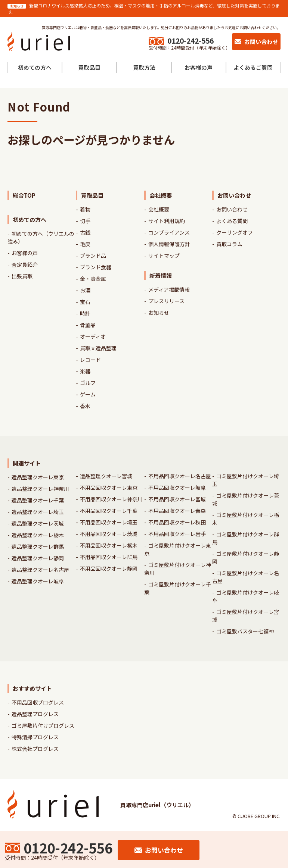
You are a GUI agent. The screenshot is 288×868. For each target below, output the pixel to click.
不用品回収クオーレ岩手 (177, 534)
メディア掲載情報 (169, 289)
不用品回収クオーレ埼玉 (109, 522)
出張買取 (22, 276)
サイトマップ (164, 256)
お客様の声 (25, 253)
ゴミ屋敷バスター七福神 (245, 631)
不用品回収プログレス (38, 702)
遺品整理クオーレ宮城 (106, 476)
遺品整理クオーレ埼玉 (38, 512)
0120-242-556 (191, 41)
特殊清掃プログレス (35, 737)
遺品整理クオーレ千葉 (38, 500)
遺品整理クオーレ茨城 (38, 523)
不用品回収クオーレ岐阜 (177, 488)
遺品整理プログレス (35, 714)
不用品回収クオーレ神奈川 (111, 499)
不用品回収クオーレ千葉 (109, 511)
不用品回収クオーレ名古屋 (180, 476)
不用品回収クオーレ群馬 (109, 557)
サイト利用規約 (167, 221)
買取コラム (229, 244)
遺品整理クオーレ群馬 (38, 546)
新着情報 (161, 275)
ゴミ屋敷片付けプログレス (43, 726)
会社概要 (159, 209)
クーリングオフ (235, 232)
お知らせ (159, 313)
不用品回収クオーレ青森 (177, 511)
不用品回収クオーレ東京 (109, 488)
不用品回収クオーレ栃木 (109, 545)
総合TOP (24, 195)
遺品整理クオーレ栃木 (38, 535)
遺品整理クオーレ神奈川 (40, 489)
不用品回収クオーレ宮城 (177, 499)
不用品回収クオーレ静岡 (109, 568)
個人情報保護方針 (169, 244)
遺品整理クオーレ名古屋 (40, 570)
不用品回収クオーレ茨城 (109, 534)
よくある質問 (232, 221)
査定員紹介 (25, 264)
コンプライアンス (169, 232)
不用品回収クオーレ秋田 (177, 522)
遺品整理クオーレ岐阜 (38, 581)
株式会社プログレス (35, 749)
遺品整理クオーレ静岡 (38, 558)
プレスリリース (166, 301)
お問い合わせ (232, 209)
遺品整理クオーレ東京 (38, 477)
